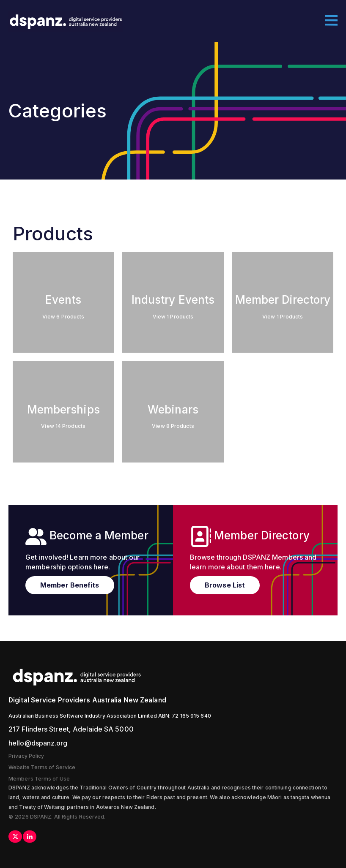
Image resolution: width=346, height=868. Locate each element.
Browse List (225, 585)
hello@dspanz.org (38, 743)
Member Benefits (70, 585)
